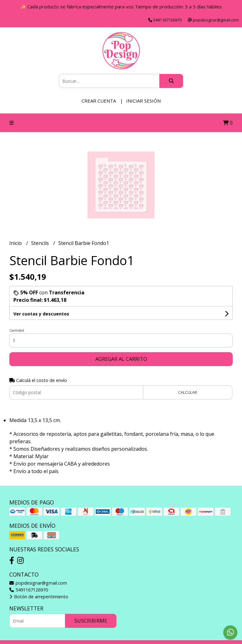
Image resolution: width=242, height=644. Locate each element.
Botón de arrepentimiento (39, 597)
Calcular (188, 392)
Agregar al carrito (121, 359)
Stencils (41, 243)
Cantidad (17, 330)
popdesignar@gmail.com (38, 583)
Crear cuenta (99, 101)
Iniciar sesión (143, 101)
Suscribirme (91, 621)
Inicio (16, 243)
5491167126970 (29, 590)
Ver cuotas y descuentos (41, 314)
